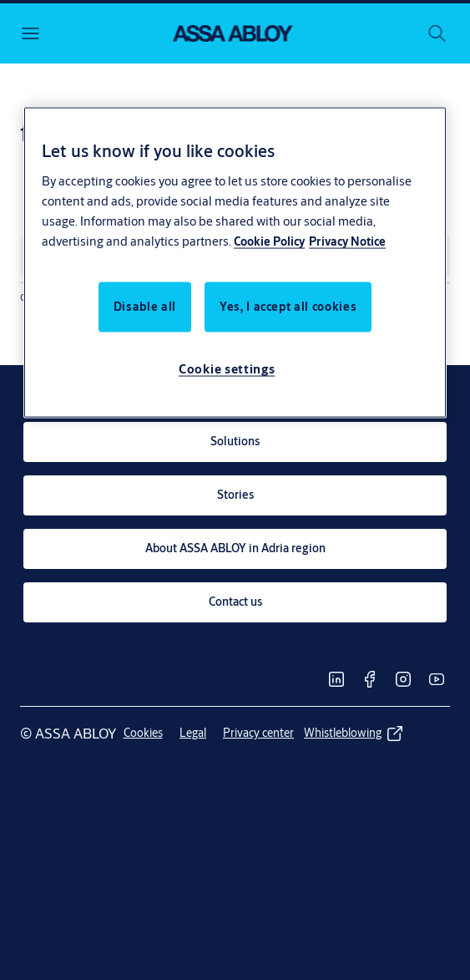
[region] (235, 263)
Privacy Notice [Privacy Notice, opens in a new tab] (347, 241)
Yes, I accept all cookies (288, 306)
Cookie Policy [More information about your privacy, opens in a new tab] (269, 241)
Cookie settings (227, 368)
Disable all (145, 306)
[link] (235, 442)
